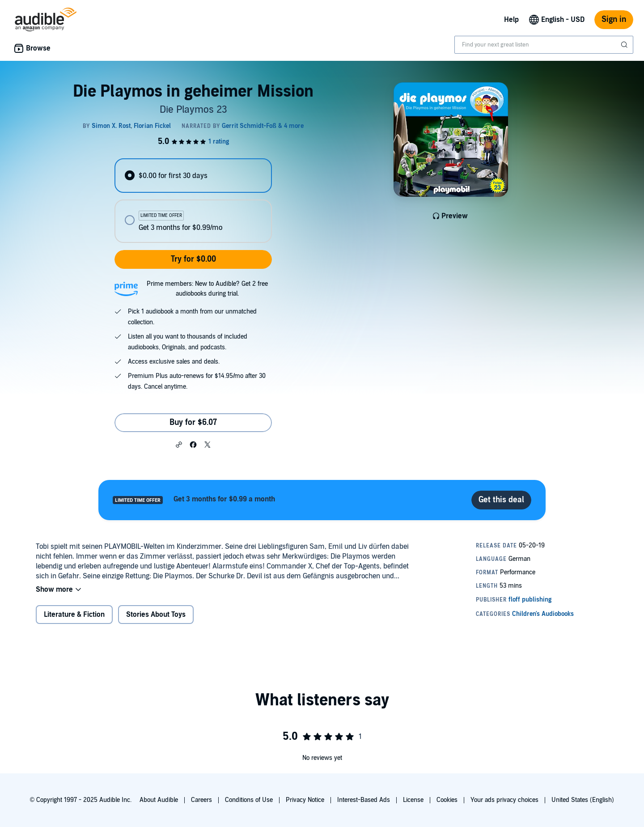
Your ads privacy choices (504, 800)
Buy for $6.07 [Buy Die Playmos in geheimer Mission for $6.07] (193, 422)
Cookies (447, 800)
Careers (201, 800)
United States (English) (583, 800)
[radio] (193, 176)
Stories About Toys (156, 615)
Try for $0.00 (193, 259)
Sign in (614, 19)
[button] (179, 444)
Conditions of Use (249, 800)
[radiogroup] (193, 201)
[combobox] (544, 45)
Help (511, 20)
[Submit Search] (625, 45)
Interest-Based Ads (364, 800)
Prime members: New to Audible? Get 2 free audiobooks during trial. (207, 289)
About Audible (159, 800)
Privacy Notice (305, 800)
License (413, 800)
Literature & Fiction (74, 615)
